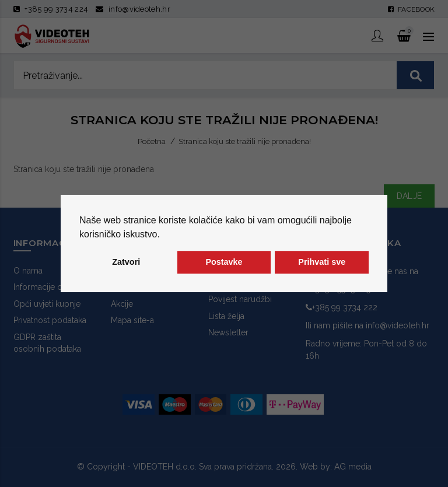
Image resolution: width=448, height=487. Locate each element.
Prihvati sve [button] (322, 262)
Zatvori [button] (126, 262)
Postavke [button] (224, 262)
